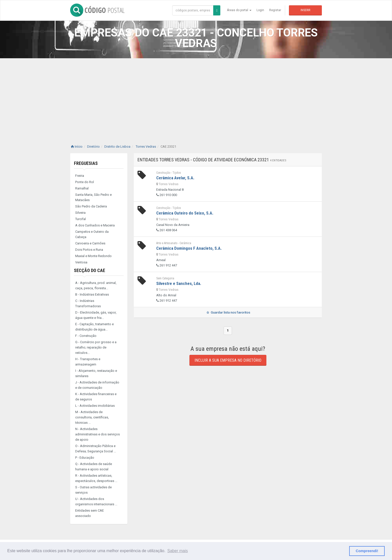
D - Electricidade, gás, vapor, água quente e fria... (96, 315)
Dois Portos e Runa (89, 250)
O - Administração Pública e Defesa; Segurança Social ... (96, 449)
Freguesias (86, 163)
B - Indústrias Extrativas (92, 294)
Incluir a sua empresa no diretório (228, 360)
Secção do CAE (90, 270)
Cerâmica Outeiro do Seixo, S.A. (185, 213)
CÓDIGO (97, 10)
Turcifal (81, 219)
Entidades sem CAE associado (90, 513)
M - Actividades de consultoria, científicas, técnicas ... (92, 417)
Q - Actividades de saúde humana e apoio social (94, 467)
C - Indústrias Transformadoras (88, 303)
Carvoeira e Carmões (90, 243)
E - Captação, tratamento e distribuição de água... (94, 327)
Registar (275, 10)
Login (260, 10)
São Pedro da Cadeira (91, 206)
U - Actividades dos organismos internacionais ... (96, 501)
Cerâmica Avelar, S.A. (175, 178)
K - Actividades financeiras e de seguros (96, 397)
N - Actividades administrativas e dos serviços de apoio (97, 434)
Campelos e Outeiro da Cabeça (92, 234)
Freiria (80, 176)
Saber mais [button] (178, 551)
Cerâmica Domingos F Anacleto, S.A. (189, 248)
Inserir (305, 10)
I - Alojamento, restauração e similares (96, 373)
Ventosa (81, 262)
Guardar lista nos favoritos (228, 312)
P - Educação (85, 458)
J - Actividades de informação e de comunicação (97, 385)
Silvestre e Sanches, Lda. (179, 283)
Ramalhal (82, 188)
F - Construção (86, 336)
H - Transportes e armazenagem (88, 362)
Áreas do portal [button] (239, 10)
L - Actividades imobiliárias (95, 406)
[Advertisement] (196, 96)
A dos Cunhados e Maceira (95, 225)
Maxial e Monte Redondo (93, 256)
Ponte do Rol (85, 182)
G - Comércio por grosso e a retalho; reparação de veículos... (96, 347)
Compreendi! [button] (367, 551)
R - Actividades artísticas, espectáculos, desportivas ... (96, 478)
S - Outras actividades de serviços (93, 490)
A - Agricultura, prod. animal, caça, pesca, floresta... (96, 285)
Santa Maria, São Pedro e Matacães (93, 197)
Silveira (80, 213)
